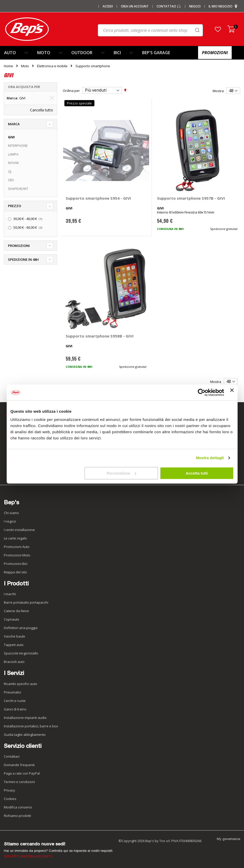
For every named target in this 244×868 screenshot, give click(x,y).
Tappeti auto (14, 645)
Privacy (9, 790)
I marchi (10, 594)
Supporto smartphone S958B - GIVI (100, 336)
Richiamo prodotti (17, 816)
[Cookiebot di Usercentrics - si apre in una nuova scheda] (202, 392)
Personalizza (121, 473)
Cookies (10, 799)
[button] (218, 29)
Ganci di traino (15, 709)
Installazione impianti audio (25, 718)
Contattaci (169, 6)
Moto (25, 66)
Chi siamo (11, 513)
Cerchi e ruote (15, 701)
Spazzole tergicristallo (21, 653)
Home (8, 66)
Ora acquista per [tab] (24, 87)
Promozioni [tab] (19, 246)
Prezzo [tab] (14, 206)
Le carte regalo (15, 538)
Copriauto (12, 619)
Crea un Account (135, 6)
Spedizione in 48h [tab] (23, 259)
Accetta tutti (197, 473)
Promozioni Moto (17, 555)
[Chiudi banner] (232, 392)
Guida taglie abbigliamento (25, 735)
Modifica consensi (18, 807)
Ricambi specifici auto (21, 684)
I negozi (10, 521)
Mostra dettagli (210, 458)
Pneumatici (12, 692)
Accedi (108, 6)
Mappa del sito (15, 572)
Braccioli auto (14, 662)
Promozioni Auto (17, 547)
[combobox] (150, 30)
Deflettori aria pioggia (21, 628)
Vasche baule (14, 636)
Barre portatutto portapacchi (26, 602)
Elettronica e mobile (52, 66)
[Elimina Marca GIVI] (52, 98)
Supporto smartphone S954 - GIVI (98, 198)
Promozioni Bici (16, 564)
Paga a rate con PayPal (22, 773)
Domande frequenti (19, 765)
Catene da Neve (16, 611)
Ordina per (71, 90)
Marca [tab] (14, 124)
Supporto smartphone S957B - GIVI (191, 198)
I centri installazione (19, 530)
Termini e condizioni (19, 782)
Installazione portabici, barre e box (31, 726)
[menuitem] (16, 53)
